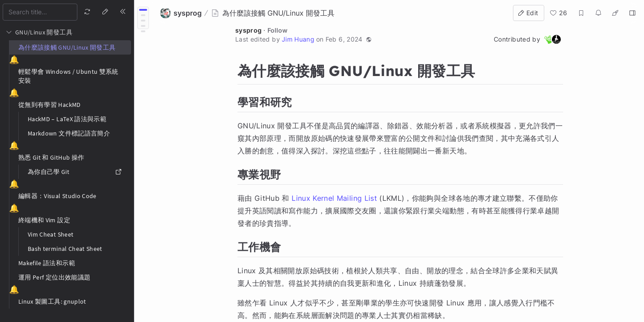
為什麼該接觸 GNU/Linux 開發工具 (67, 47)
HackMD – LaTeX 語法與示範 (67, 119)
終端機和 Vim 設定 (44, 220)
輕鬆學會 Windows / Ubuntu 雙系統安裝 (68, 76)
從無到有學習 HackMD (50, 105)
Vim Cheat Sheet (51, 234)
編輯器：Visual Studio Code (57, 196)
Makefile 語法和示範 (47, 263)
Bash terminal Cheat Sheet (65, 249)
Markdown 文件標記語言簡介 (69, 133)
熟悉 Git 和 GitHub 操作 (51, 157)
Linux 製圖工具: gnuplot (52, 301)
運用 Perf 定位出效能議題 (54, 277)
